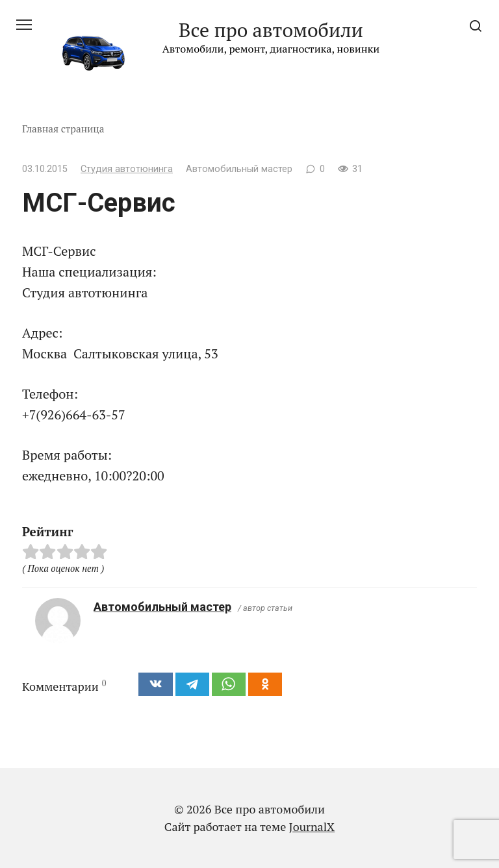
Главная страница (63, 129)
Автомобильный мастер (162, 607)
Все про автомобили (271, 30)
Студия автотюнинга (127, 169)
